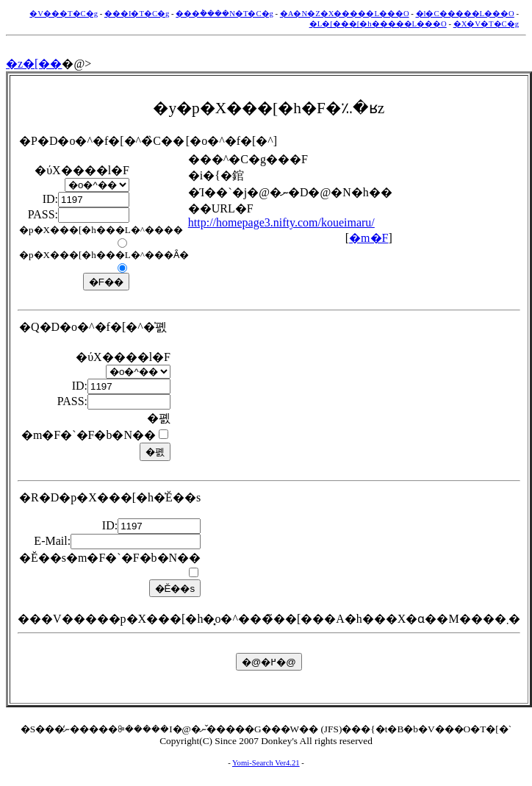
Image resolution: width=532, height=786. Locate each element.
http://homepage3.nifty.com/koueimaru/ (281, 222)
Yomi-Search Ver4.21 (266, 763)
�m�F (369, 238)
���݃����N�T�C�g (224, 14)
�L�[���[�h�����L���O (378, 24)
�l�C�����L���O (465, 14)
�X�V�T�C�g (486, 24)
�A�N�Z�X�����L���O (345, 14)
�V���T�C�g (64, 14)
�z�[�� (34, 64)
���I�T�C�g (137, 14)
